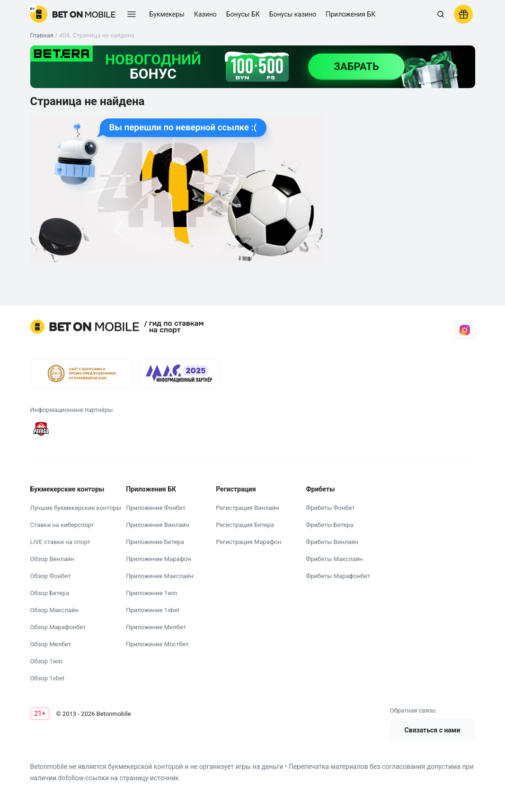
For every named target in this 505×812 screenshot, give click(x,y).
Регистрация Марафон (248, 542)
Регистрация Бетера (245, 525)
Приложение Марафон (159, 559)
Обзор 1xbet (48, 678)
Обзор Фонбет (51, 576)
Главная (42, 35)
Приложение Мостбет (157, 644)
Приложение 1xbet (153, 610)
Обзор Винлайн (52, 559)
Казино (205, 14)
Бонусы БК (243, 14)
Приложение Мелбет (156, 627)
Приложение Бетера (155, 542)
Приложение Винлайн (157, 525)
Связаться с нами (433, 730)
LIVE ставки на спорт (60, 542)
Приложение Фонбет (156, 508)
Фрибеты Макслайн (334, 559)
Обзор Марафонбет (58, 627)
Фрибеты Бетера (329, 525)
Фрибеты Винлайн (332, 542)
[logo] (73, 14)
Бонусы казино (293, 14)
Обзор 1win (46, 661)
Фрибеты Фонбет (330, 508)
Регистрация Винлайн (248, 508)
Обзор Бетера (50, 593)
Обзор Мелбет (51, 644)
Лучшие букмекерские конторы (76, 508)
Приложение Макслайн (159, 576)
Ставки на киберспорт (62, 525)
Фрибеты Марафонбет (338, 576)
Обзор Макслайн (54, 610)
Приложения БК (350, 14)
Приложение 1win (151, 593)
